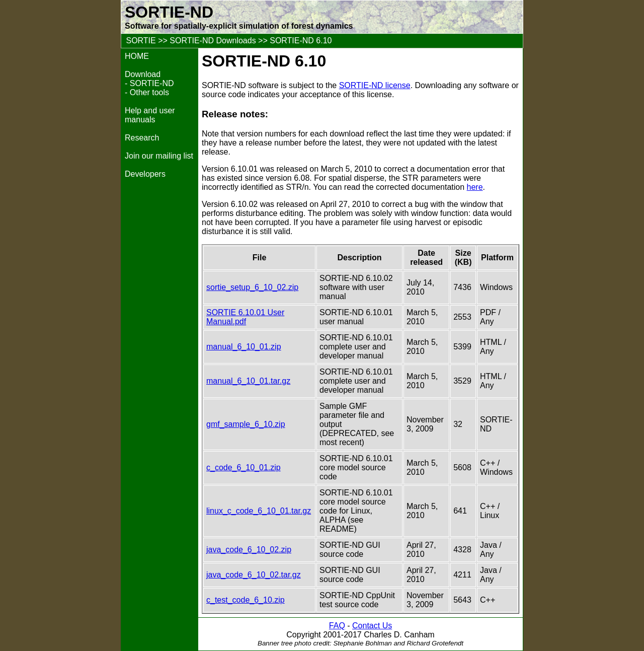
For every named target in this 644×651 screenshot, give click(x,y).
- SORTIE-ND (149, 83)
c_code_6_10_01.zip (244, 467)
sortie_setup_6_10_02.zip (252, 287)
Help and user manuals (150, 115)
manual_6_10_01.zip (244, 347)
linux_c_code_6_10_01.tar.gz (259, 511)
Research (142, 138)
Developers (145, 174)
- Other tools (147, 92)
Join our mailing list (159, 156)
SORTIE (141, 41)
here (475, 187)
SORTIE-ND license (375, 85)
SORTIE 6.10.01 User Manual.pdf (245, 317)
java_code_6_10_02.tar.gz (254, 575)
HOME (137, 56)
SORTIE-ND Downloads (213, 41)
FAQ (337, 626)
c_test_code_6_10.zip (246, 600)
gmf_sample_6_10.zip (246, 424)
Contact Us (372, 626)
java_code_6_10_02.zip (249, 550)
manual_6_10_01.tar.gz (248, 381)
